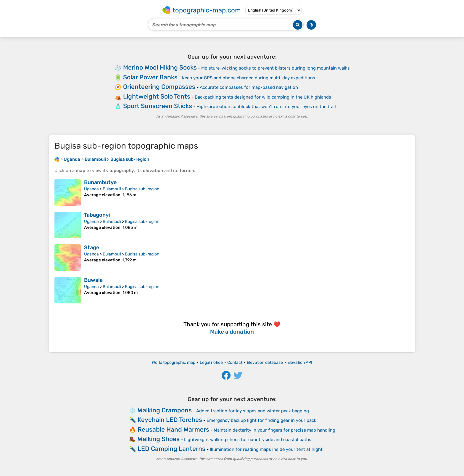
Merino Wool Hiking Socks (160, 67)
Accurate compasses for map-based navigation (249, 87)
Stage (92, 247)
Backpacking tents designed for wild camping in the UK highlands (263, 97)
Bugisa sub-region (142, 189)
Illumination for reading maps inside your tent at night (266, 449)
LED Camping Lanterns (171, 449)
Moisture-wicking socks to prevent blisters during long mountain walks (275, 68)
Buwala (93, 280)
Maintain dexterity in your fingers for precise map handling (274, 430)
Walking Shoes (159, 439)
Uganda (91, 189)
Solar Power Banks (150, 77)
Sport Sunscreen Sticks (158, 106)
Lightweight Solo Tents (157, 96)
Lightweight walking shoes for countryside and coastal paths (248, 440)
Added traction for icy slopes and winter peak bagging (253, 411)
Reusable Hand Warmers (173, 429)
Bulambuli (112, 189)
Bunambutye (100, 182)
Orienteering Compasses (159, 87)
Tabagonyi (97, 215)
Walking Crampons (165, 410)
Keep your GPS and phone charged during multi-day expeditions (249, 78)
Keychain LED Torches (170, 420)
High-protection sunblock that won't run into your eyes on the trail (266, 107)
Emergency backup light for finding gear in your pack (261, 420)
